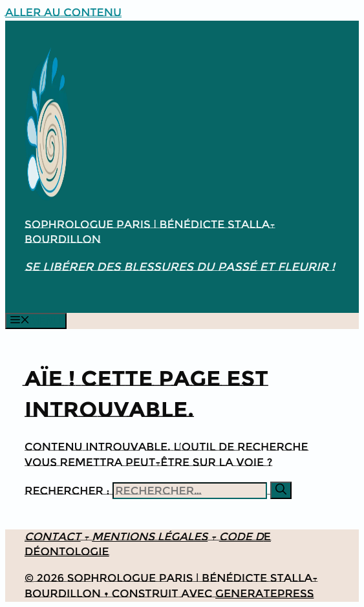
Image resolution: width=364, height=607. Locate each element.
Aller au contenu (63, 12)
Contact (53, 537)
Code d (241, 537)
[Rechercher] (281, 490)
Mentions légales (150, 537)
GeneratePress (264, 593)
